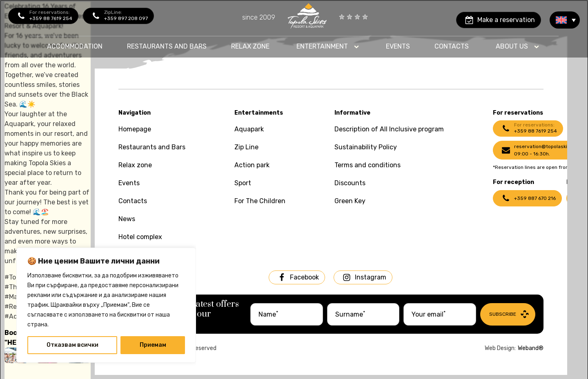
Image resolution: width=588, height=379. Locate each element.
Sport (243, 183)
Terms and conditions (367, 165)
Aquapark (249, 129)
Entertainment (322, 46)
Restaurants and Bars (152, 147)
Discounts (350, 183)
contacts (452, 46)
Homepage (135, 129)
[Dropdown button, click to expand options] (328, 47)
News (127, 219)
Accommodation (75, 46)
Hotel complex (140, 237)
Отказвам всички (72, 345)
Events (398, 46)
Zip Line (246, 147)
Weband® (531, 348)
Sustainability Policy (366, 147)
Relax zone (250, 46)
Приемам (153, 345)
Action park (252, 165)
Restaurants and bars (167, 46)
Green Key (350, 201)
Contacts (133, 201)
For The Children (260, 201)
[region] (106, 305)
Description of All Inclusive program (389, 129)
